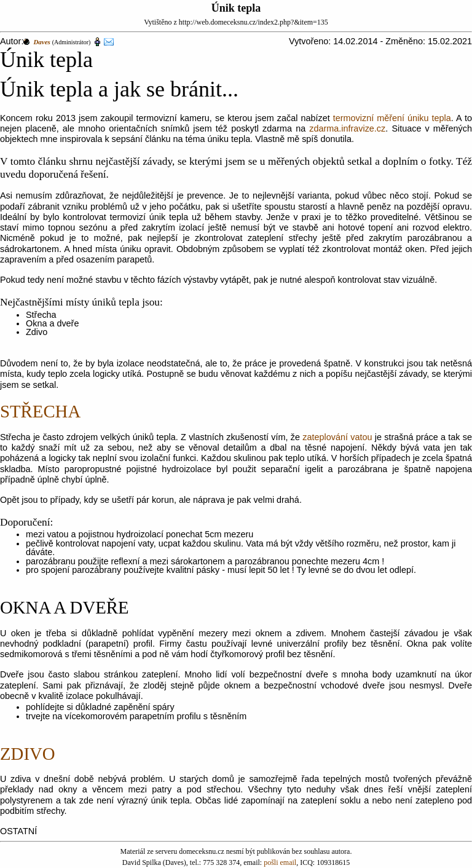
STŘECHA (40, 411)
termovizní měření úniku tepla (392, 118)
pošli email (280, 862)
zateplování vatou (337, 437)
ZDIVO (28, 754)
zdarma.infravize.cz (347, 128)
